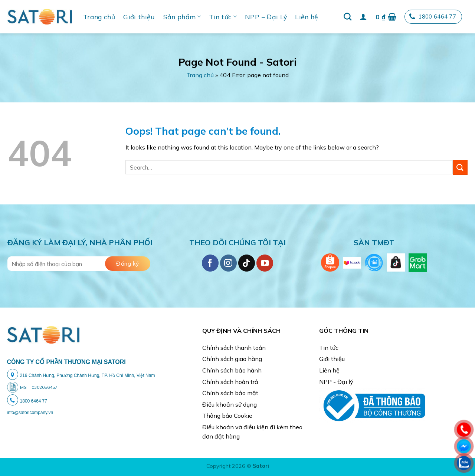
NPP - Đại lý (336, 382)
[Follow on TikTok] (247, 263)
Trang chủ (99, 17)
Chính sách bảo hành (232, 370)
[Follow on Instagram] (228, 263)
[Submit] (460, 167)
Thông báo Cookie (227, 416)
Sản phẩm (182, 17)
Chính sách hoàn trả (230, 382)
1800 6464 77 (433, 17)
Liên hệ (307, 17)
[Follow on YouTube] (265, 263)
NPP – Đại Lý (266, 17)
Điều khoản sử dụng (230, 404)
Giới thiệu (139, 17)
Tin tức (223, 17)
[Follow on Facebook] (210, 263)
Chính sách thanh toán (234, 348)
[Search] (348, 17)
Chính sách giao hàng (232, 359)
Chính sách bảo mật (230, 393)
